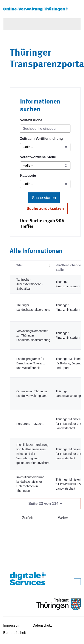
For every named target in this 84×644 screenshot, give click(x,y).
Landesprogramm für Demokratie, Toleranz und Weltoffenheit (31, 363)
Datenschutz (42, 625)
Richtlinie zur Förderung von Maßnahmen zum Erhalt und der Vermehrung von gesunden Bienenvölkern (33, 454)
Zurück (27, 518)
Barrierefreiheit (15, 633)
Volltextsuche (31, 120)
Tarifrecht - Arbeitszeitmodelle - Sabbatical (30, 284)
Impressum (12, 625)
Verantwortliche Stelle (38, 157)
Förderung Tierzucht (30, 424)
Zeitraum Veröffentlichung (41, 139)
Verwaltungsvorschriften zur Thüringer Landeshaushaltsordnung (33, 335)
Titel (19, 265)
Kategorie (28, 176)
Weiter (63, 518)
